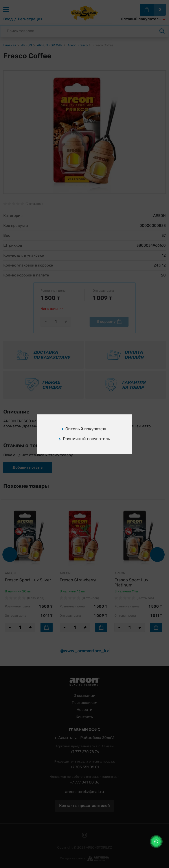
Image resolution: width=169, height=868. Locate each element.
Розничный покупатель (84, 439)
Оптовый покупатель (85, 429)
